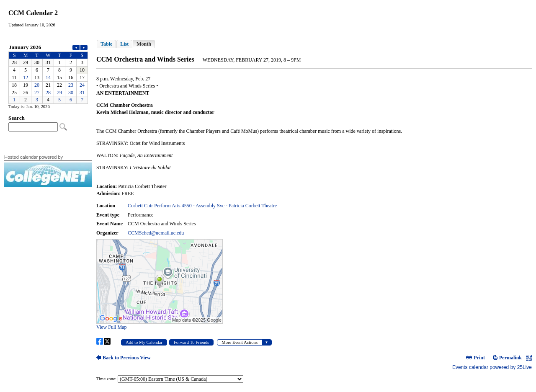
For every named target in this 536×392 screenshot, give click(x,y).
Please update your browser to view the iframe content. (48, 73)
